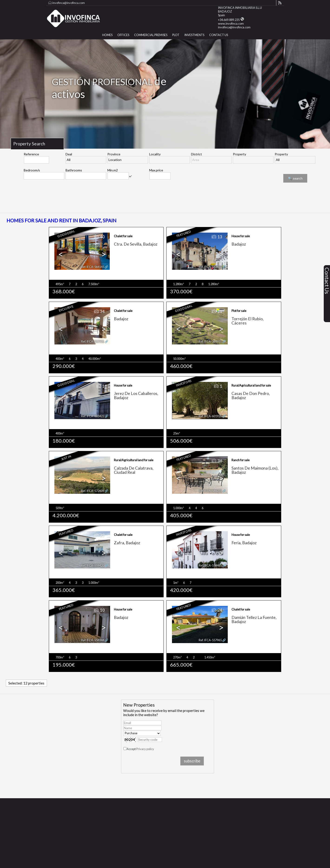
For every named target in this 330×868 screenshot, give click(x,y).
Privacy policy (145, 749)
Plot (176, 35)
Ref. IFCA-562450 (210, 267)
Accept (140, 749)
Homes (107, 35)
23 (99, 536)
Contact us (219, 35)
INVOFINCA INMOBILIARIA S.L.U (240, 8)
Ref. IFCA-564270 (210, 491)
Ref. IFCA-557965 (210, 640)
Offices (123, 35)
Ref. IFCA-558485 (210, 565)
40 (99, 237)
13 (217, 237)
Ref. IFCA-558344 (93, 640)
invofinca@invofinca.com (69, 3)
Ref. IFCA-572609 (93, 491)
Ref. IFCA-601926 (210, 416)
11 (217, 312)
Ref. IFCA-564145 (93, 267)
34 (99, 312)
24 (217, 610)
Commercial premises (151, 35)
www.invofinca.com (231, 23)
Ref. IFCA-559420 (93, 565)
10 (99, 610)
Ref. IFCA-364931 (210, 341)
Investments (194, 35)
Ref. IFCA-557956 (93, 341)
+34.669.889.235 (231, 20)
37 (217, 536)
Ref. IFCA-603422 (93, 416)
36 (217, 461)
